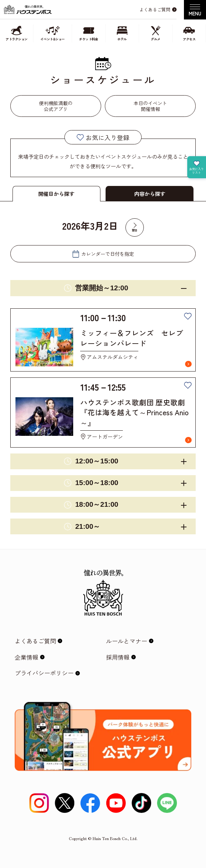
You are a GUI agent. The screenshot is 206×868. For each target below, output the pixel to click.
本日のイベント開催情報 (150, 106)
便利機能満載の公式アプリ (56, 106)
